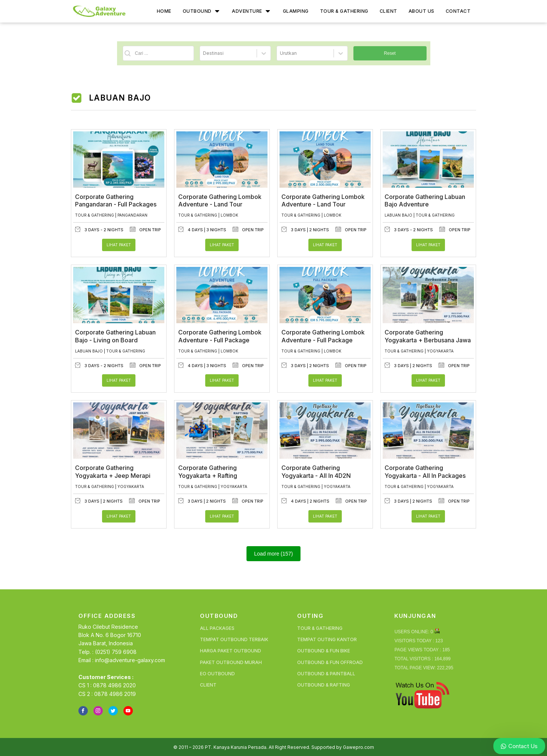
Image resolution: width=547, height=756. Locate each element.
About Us (422, 11)
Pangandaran (132, 214)
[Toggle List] (264, 53)
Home (164, 11)
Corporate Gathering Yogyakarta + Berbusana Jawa (428, 335)
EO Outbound (217, 672)
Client (388, 11)
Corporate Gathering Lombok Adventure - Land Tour (220, 199)
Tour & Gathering (344, 11)
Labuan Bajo (398, 214)
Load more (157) (273, 552)
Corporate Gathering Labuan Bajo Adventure (425, 199)
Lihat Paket (119, 243)
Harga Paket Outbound (231, 649)
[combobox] (228, 53)
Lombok (229, 214)
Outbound (202, 11)
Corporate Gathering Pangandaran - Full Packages (116, 199)
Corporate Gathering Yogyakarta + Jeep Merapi (113, 470)
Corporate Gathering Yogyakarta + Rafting (208, 470)
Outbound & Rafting (324, 683)
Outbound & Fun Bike (324, 649)
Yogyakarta (440, 349)
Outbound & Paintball (326, 672)
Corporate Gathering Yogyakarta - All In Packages (425, 470)
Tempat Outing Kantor (327, 638)
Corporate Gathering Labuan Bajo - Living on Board (115, 335)
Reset (390, 53)
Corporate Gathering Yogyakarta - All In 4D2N (316, 470)
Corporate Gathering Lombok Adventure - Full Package (220, 335)
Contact (458, 11)
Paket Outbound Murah (231, 661)
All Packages (217, 627)
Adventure (252, 11)
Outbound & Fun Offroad (330, 661)
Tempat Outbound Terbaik (234, 638)
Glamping (296, 11)
